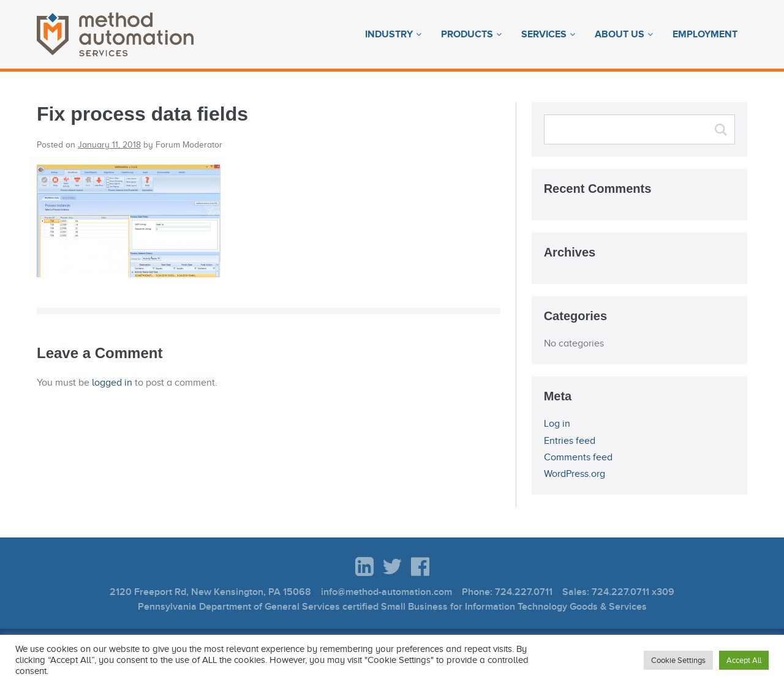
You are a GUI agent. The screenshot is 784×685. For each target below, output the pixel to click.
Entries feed (570, 441)
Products (467, 34)
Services (544, 34)
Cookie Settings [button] (678, 660)
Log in (557, 424)
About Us (620, 34)
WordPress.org (575, 474)
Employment (705, 34)
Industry (389, 34)
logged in (112, 383)
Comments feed (578, 457)
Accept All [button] (744, 660)
